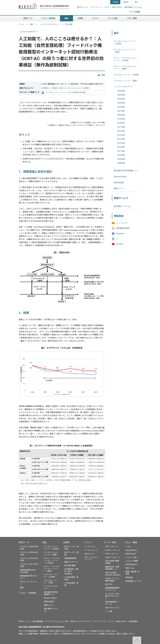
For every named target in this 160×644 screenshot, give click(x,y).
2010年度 (121, 155)
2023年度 (121, 103)
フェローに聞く (132, 557)
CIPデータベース (112, 554)
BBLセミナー (90, 554)
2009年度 (121, 159)
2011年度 (121, 151)
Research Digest (120, 177)
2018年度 (121, 123)
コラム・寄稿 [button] (132, 18)
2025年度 (121, 95)
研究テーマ (24, 542)
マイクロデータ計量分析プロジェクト (112, 596)
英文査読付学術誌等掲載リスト (126, 171)
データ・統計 (110, 542)
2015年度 (121, 135)
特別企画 (129, 577)
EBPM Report (131, 554)
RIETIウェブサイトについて (81, 621)
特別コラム (130, 568)
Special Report (131, 550)
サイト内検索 (135, 12)
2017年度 (121, 127)
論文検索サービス (133, 7)
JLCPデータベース (112, 557)
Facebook (120, 233)
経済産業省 (133, 621)
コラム (128, 547)
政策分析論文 (119, 183)
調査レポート (119, 188)
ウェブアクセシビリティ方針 (57, 621)
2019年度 (121, 119)
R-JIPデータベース (112, 550)
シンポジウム (90, 547)
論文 (32, 24)
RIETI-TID (109, 584)
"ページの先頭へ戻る (137, 640)
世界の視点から (132, 565)
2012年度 (121, 147)
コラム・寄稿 (131, 542)
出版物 (66, 542)
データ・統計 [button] (113, 18)
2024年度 (121, 99)
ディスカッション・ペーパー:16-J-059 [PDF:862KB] (65, 92)
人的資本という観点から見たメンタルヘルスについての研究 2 (65, 88)
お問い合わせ (117, 7)
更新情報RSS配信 (123, 228)
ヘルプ (106, 7)
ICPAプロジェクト (112, 608)
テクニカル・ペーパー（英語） (126, 81)
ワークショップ (91, 550)
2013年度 (121, 143)
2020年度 (121, 115)
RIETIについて (82, 7)
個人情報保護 (38, 621)
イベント (88, 542)
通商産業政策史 (70, 558)
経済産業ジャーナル (133, 581)
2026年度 (121, 91)
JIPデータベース (112, 547)
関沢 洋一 (64, 84)
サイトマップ (96, 7)
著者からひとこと (71, 562)
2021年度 (121, 111)
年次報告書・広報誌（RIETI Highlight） (71, 571)
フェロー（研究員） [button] (48, 18)
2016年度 (69, 24)
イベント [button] (95, 18)
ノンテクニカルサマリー (49, 24)
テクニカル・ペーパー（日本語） (127, 75)
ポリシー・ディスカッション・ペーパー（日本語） (52, 561)
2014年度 (121, 139)
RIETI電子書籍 (70, 566)
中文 (136, 2)
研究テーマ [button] (28, 18)
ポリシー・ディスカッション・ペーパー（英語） (52, 569)
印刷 (103, 75)
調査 (22, 588)
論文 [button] (66, 18)
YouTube (120, 244)
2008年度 (121, 163)
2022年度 (121, 107)
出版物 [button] (80, 18)
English (126, 2)
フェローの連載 (132, 561)
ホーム (21, 24)
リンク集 (109, 611)
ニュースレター (122, 223)
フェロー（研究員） (28, 593)
